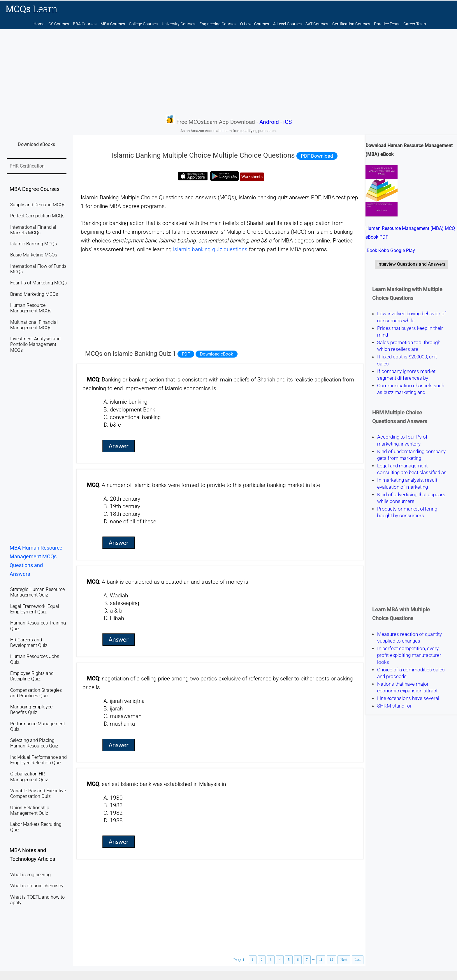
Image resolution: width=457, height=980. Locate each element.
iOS (288, 122)
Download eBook (217, 354)
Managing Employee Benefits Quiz (31, 710)
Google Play (403, 250)
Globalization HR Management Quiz (29, 777)
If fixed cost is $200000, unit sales (407, 360)
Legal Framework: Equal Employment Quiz (35, 609)
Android (269, 122)
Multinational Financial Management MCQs (34, 325)
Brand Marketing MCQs (34, 294)
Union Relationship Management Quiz (30, 810)
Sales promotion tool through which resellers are (409, 346)
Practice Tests (387, 24)
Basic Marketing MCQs (34, 255)
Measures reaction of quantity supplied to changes (409, 637)
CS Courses (59, 24)
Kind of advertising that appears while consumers (411, 498)
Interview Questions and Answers (411, 264)
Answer (119, 446)
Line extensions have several (408, 699)
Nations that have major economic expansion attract (407, 687)
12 (331, 960)
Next (344, 960)
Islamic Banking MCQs (34, 244)
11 (321, 960)
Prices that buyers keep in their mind (410, 331)
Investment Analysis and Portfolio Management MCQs (35, 344)
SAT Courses (317, 24)
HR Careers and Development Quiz (29, 643)
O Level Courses (255, 24)
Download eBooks (36, 144)
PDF (186, 354)
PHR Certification (27, 166)
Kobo (384, 250)
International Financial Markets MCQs (33, 230)
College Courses (143, 24)
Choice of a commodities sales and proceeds (411, 673)
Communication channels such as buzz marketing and (411, 389)
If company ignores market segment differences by (406, 375)
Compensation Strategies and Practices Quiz (36, 693)
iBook (371, 250)
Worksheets (252, 177)
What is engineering (30, 875)
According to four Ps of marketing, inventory (402, 440)
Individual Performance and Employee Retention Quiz (38, 760)
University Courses (179, 24)
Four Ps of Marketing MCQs (38, 283)
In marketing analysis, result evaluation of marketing (407, 484)
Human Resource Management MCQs (31, 308)
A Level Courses (287, 24)
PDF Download (317, 156)
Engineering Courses (218, 24)
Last (358, 960)
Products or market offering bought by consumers (407, 512)
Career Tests (415, 24)
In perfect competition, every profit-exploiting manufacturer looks (409, 655)
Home (39, 24)
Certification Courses (351, 24)
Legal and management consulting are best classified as (412, 469)
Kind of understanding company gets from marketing (411, 455)
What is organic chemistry (37, 886)
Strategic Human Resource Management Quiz (37, 592)
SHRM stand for (394, 706)
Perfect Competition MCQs (37, 216)
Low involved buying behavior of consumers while (412, 317)
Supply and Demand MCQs (38, 205)
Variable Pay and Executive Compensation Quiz (38, 793)
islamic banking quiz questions (210, 249)
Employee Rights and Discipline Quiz (32, 676)
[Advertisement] (228, 71)
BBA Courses (85, 24)
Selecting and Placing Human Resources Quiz (34, 743)
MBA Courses (113, 24)
